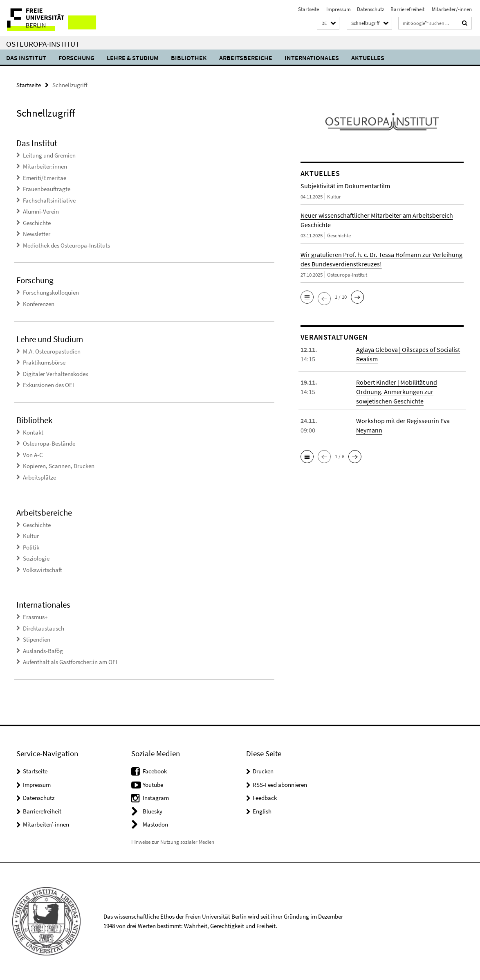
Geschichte (37, 223)
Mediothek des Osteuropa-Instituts (66, 245)
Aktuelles (368, 58)
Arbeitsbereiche (246, 58)
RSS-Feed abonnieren (280, 785)
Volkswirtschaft (43, 570)
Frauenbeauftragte (47, 189)
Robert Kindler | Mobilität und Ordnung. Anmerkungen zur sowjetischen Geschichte (397, 392)
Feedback (265, 798)
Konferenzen (39, 304)
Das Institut (26, 58)
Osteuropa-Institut (43, 44)
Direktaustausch (44, 628)
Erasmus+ (35, 617)
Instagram (156, 798)
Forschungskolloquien (51, 292)
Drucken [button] (263, 771)
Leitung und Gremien (49, 155)
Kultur (31, 536)
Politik (31, 547)
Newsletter (37, 234)
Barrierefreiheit (407, 9)
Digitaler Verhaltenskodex (56, 374)
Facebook (155, 771)
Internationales (312, 58)
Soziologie (36, 558)
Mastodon (155, 824)
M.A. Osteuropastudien (52, 351)
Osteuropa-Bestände (49, 443)
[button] (328, 24)
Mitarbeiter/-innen (451, 9)
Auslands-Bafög (43, 651)
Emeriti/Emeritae (45, 178)
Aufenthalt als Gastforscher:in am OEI (70, 662)
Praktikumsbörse (44, 362)
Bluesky (153, 811)
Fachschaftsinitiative (49, 200)
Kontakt (33, 432)
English (262, 811)
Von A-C (33, 455)
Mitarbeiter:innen (45, 166)
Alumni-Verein (41, 211)
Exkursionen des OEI (48, 385)
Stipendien (37, 639)
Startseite (308, 9)
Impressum (338, 9)
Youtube (153, 785)
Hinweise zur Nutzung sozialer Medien (173, 842)
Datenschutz (371, 9)
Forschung (76, 58)
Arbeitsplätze (39, 477)
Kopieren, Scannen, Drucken (59, 466)
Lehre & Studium (133, 58)
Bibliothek (189, 58)
